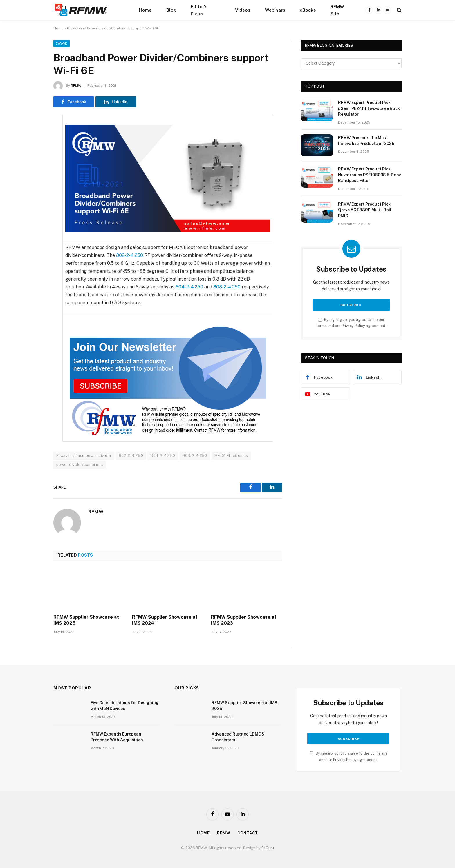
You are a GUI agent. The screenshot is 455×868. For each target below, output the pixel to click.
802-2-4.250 (130, 255)
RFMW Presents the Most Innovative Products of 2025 (366, 141)
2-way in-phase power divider (84, 456)
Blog (171, 10)
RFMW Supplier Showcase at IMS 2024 (165, 620)
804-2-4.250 (189, 287)
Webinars (275, 10)
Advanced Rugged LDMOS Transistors (238, 737)
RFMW (76, 86)
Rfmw (224, 833)
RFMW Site (337, 10)
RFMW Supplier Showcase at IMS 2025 (86, 620)
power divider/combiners (80, 465)
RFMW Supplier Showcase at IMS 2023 (244, 620)
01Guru (268, 848)
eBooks (308, 10)
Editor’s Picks (199, 10)
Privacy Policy (353, 326)
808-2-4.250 (227, 287)
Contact (248, 833)
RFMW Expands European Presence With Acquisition (117, 737)
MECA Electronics (231, 456)
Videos (243, 10)
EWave (62, 43)
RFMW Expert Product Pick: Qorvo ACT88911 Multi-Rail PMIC (365, 210)
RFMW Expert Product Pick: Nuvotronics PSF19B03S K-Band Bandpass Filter (370, 175)
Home (145, 10)
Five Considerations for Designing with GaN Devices (125, 706)
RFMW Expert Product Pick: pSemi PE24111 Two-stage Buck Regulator (369, 108)
